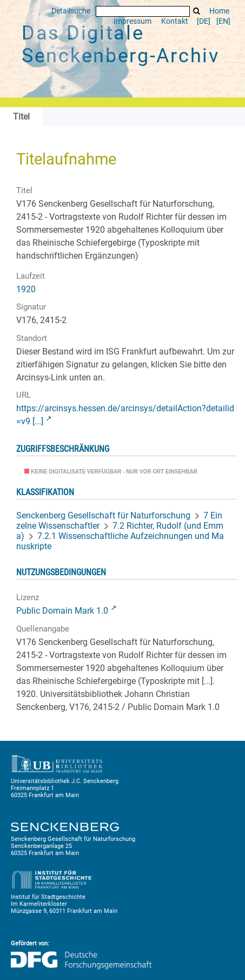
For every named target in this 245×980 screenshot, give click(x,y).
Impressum (133, 21)
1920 (26, 289)
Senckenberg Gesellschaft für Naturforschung (103, 515)
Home (219, 11)
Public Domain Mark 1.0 (62, 611)
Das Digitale (121, 44)
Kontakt (175, 21)
